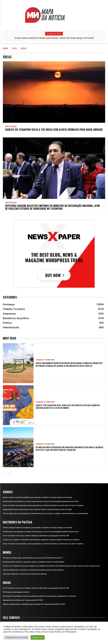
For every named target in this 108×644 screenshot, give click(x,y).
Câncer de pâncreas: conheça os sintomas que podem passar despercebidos (33, 570)
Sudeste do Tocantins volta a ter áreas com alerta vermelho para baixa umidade (54, 130)
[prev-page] (5, 473)
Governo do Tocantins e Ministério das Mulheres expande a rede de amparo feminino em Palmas (41, 540)
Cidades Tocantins (45, 360)
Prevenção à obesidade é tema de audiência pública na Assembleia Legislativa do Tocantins (40, 596)
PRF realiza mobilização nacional (16, 592)
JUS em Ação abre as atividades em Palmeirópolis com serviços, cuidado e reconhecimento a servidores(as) (45, 514)
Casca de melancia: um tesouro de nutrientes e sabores (25, 574)
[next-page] (9, 473)
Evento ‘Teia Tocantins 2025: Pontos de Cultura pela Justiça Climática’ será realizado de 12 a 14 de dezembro (68, 406)
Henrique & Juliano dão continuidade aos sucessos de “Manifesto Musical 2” (33, 558)
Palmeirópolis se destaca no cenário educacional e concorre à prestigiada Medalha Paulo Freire (41, 501)
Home (5, 48)
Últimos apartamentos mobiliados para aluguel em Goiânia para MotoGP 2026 (34, 604)
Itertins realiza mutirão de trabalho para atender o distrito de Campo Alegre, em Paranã (54, 38)
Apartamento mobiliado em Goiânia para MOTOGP (23, 600)
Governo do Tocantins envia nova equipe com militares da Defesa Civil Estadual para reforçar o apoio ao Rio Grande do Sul (51, 566)
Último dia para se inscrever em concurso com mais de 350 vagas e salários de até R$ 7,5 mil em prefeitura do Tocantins (69, 448)
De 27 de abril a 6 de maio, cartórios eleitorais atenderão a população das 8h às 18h (36, 536)
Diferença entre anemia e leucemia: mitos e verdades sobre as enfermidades (34, 562)
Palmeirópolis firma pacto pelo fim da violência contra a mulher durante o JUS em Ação (37, 510)
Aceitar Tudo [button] (38, 637)
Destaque (11, 126)
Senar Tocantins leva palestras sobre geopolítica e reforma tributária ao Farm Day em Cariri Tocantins (43, 505)
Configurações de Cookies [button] (16, 637)
